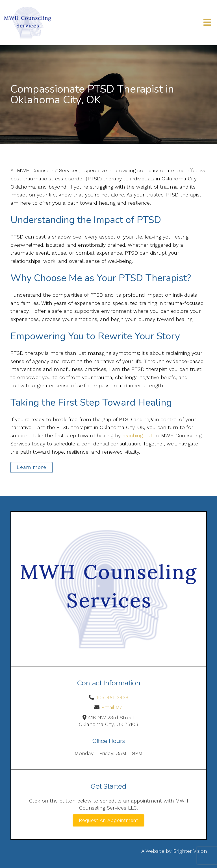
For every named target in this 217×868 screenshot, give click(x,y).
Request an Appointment (108, 820)
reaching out (137, 435)
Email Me (112, 707)
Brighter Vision (190, 851)
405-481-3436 (112, 697)
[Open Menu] (207, 23)
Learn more (32, 467)
